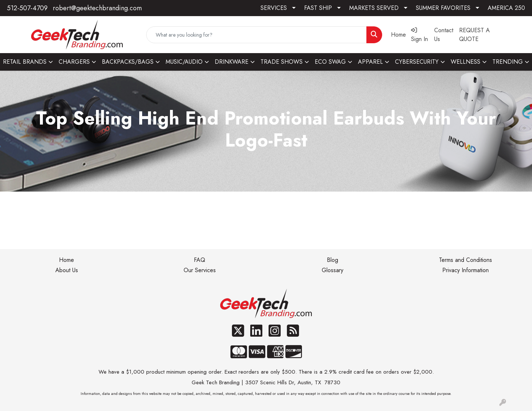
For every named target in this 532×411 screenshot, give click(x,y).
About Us (67, 270)
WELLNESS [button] (465, 62)
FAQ (199, 260)
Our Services (200, 270)
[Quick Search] (256, 35)
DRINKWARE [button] (232, 62)
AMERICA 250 (506, 8)
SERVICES (274, 8)
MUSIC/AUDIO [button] (184, 62)
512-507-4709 (27, 8)
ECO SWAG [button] (330, 62)
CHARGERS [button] (74, 62)
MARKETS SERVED (374, 8)
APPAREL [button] (370, 62)
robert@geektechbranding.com (97, 8)
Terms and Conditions (465, 260)
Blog (332, 260)
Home (66, 260)
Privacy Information (465, 270)
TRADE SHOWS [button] (282, 62)
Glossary (332, 270)
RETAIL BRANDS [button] (25, 62)
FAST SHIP (318, 8)
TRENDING (508, 62)
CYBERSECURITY (417, 62)
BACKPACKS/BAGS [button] (128, 62)
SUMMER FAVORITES (443, 8)
